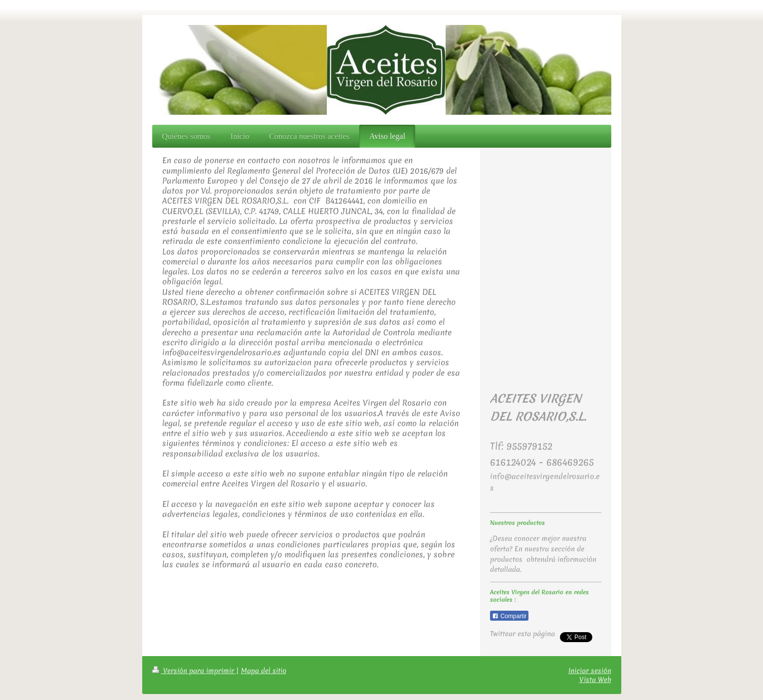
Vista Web (595, 680)
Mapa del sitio (264, 671)
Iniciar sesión (590, 671)
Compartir (509, 616)
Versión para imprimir (194, 671)
